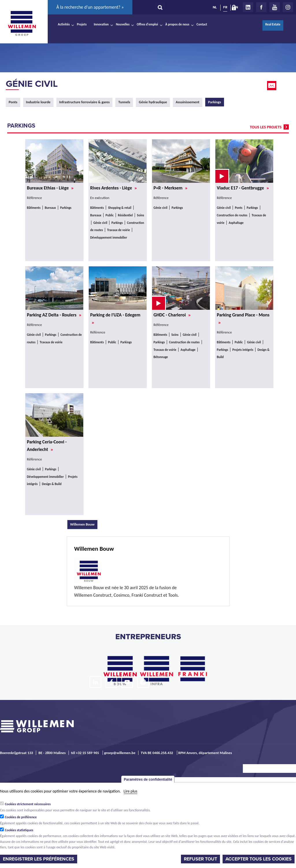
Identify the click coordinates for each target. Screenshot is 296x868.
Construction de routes (232, 215)
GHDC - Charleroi (172, 315)
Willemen (22, 23)
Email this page (272, 86)
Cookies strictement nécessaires (28, 804)
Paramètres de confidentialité (148, 779)
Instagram (288, 7)
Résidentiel (125, 215)
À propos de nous (177, 24)
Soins (141, 215)
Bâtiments (34, 208)
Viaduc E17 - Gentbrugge (243, 188)
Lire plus (131, 791)
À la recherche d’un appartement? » (90, 7)
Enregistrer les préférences (39, 859)
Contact (202, 24)
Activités (64, 24)
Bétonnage (161, 357)
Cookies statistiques (19, 830)
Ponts (13, 102)
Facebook (261, 7)
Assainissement (188, 102)
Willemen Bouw (84, 524)
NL (215, 7)
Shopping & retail (120, 208)
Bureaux (50, 208)
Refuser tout (200, 859)
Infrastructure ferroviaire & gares (85, 102)
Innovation (101, 24)
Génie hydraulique (153, 102)
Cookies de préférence (21, 817)
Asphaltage (236, 223)
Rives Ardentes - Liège (113, 188)
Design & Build (52, 484)
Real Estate (273, 24)
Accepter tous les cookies (259, 859)
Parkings (66, 208)
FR (225, 7)
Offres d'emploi (147, 24)
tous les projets (266, 127)
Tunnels (124, 102)
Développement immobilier (109, 237)
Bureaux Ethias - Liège (50, 188)
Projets (82, 24)
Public (110, 215)
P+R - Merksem (170, 188)
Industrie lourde (38, 102)
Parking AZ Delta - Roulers (54, 315)
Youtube (275, 7)
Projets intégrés (243, 350)
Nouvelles (123, 24)
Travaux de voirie (118, 230)
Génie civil (32, 84)
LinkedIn (248, 7)
